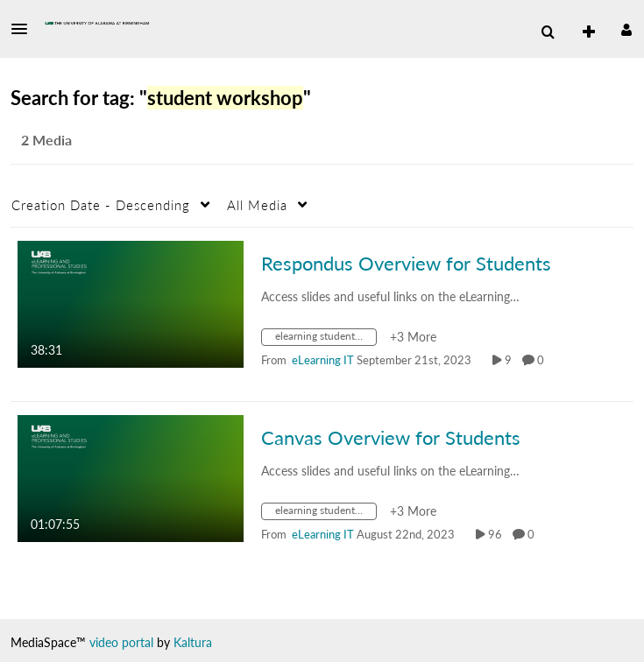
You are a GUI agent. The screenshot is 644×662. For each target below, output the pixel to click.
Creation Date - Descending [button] (101, 205)
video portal (121, 642)
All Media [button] (257, 205)
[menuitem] (548, 32)
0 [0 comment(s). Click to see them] (543, 360)
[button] (25, 29)
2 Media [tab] (46, 140)
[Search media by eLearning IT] (323, 360)
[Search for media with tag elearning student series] (326, 339)
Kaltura (193, 642)
